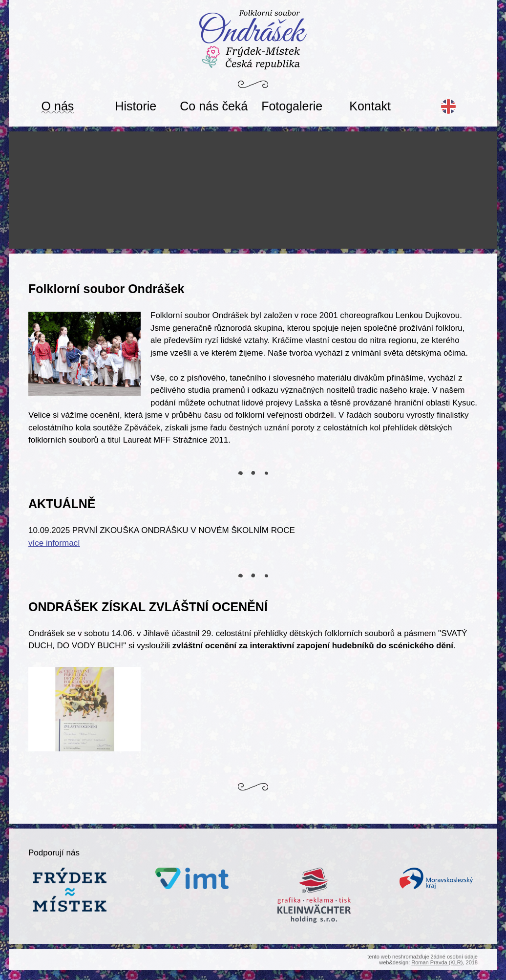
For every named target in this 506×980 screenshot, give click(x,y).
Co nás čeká (214, 106)
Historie (136, 106)
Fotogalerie (292, 106)
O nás (58, 106)
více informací (54, 543)
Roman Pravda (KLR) (437, 962)
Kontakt (370, 106)
